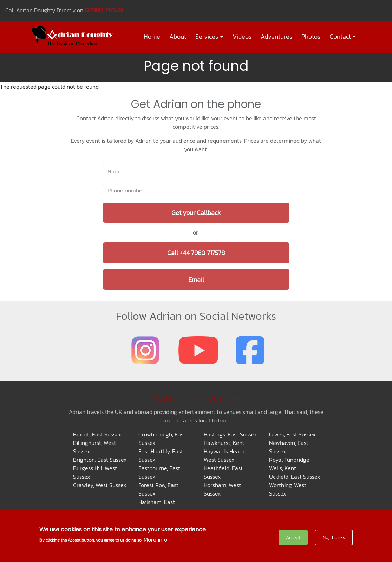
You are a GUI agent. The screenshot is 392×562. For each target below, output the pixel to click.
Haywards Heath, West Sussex (225, 455)
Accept (293, 538)
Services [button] (207, 37)
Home (152, 37)
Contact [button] (340, 37)
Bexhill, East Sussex (97, 434)
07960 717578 (104, 10)
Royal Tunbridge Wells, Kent (289, 464)
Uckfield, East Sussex (295, 477)
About (178, 37)
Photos (311, 37)
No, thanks (334, 538)
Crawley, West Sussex (100, 485)
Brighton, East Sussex (100, 460)
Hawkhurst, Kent (224, 443)
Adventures (276, 37)
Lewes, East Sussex (292, 434)
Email (196, 279)
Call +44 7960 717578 (196, 253)
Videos (242, 37)
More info (155, 540)
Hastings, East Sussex (230, 434)
